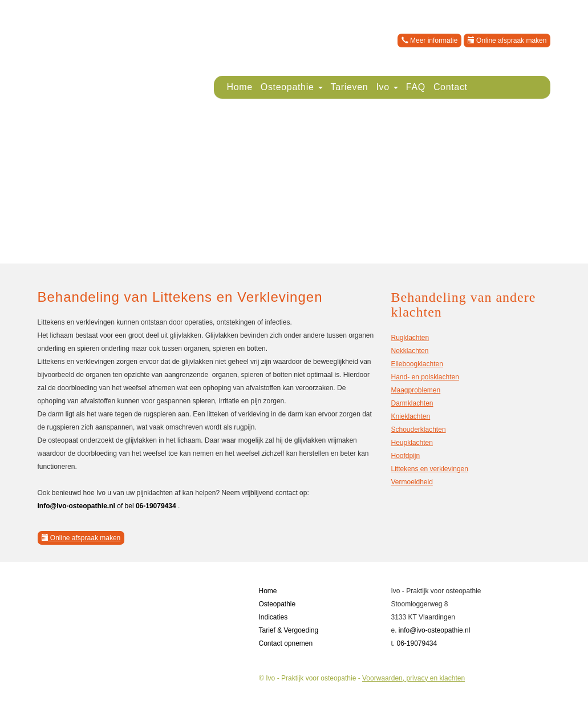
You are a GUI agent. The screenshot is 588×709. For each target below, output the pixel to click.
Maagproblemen (415, 390)
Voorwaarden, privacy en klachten (413, 678)
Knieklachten (410, 416)
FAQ (416, 87)
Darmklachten (412, 403)
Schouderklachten (418, 430)
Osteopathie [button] (292, 87)
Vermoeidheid (411, 482)
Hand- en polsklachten (425, 377)
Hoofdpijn (405, 456)
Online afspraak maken (507, 40)
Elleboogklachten (417, 364)
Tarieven (350, 87)
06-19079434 (417, 643)
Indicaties (273, 617)
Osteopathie (277, 604)
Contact (451, 87)
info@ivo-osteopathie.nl (435, 630)
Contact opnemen (285, 643)
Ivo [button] (387, 87)
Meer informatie (430, 40)
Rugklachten (410, 338)
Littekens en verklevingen (429, 469)
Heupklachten (411, 443)
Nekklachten (409, 351)
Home (239, 87)
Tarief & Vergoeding (288, 630)
